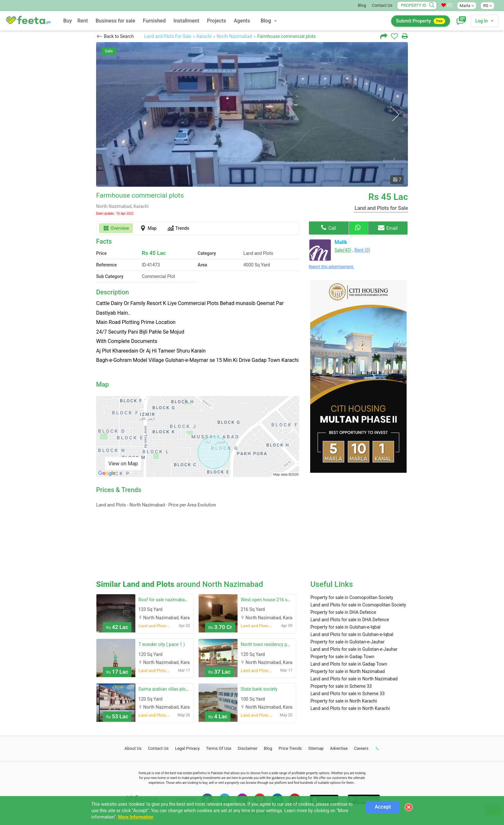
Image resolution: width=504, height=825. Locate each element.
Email (388, 228)
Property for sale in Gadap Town (342, 657)
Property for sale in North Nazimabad (348, 671)
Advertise (339, 748)
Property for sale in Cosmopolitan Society (352, 597)
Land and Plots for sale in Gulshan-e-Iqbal (352, 634)
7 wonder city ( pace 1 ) (162, 644)
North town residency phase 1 (270, 644)
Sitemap (316, 748)
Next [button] (396, 115)
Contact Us (382, 5)
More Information (136, 817)
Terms (219, 748)
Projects (216, 21)
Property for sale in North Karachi (344, 701)
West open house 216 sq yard (270, 600)
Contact (158, 748)
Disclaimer (248, 748)
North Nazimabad (234, 36)
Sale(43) (343, 250)
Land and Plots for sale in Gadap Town (349, 664)
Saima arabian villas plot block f (170, 689)
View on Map (123, 464)
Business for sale (115, 21)
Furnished (154, 21)
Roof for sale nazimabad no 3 (168, 600)
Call (328, 228)
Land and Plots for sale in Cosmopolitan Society (358, 605)
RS (487, 6)
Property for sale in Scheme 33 (341, 686)
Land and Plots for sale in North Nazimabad (354, 679)
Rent (83, 21)
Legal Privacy (187, 748)
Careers (361, 748)
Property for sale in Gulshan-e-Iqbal (346, 627)
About (133, 748)
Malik (341, 242)
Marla (467, 6)
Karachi (204, 36)
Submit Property (421, 21)
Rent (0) (362, 250)
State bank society (259, 689)
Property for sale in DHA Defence (343, 612)
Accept (383, 807)
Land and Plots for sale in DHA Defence (350, 620)
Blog (362, 5)
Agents (242, 21)
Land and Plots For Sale (168, 36)
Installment (186, 21)
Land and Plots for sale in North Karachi (350, 708)
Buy (68, 21)
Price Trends (290, 748)
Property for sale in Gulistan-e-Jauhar (348, 642)
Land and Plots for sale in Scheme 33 (348, 694)
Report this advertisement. (332, 267)
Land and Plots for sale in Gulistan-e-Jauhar (354, 649)
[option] (252, 114)
